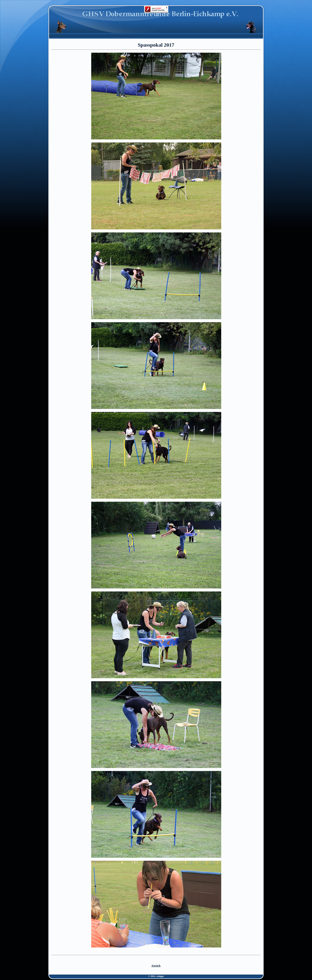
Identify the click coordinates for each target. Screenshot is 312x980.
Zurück (156, 966)
